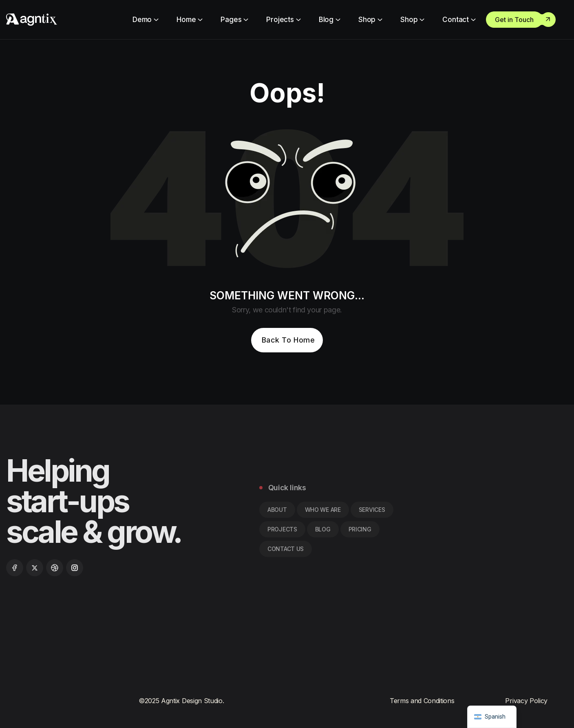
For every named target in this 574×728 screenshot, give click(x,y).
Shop (367, 20)
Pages (231, 20)
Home (186, 20)
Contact (456, 20)
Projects (280, 20)
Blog (326, 20)
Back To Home (288, 340)
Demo (142, 20)
